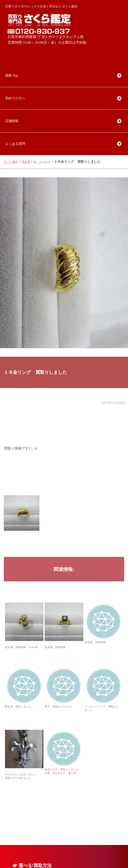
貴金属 (26, 162)
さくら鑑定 (11, 162)
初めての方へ (15, 98)
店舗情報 (12, 121)
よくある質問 (15, 144)
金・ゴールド (42, 162)
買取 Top (12, 76)
